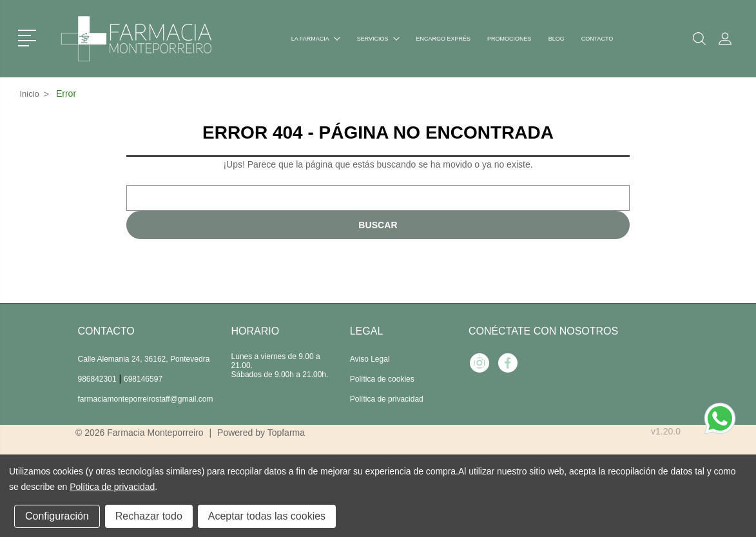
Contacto (597, 39)
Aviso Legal (370, 359)
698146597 (143, 379)
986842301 (97, 379)
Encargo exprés (444, 39)
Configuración (57, 516)
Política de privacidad (387, 399)
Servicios (378, 39)
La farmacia (316, 39)
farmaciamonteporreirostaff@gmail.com (146, 399)
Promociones (509, 39)
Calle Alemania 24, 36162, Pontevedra (144, 359)
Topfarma (286, 433)
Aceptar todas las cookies (267, 516)
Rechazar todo (149, 516)
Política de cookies (382, 379)
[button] (29, 37)
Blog (557, 39)
